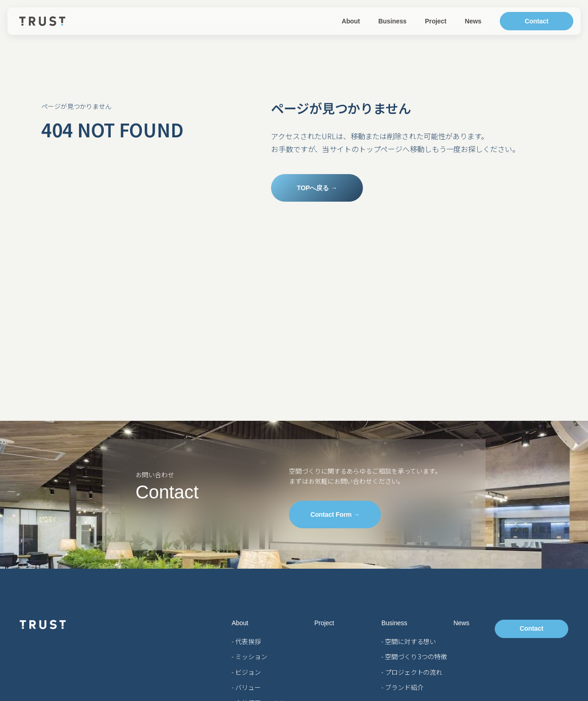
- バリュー (246, 687)
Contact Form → (335, 514)
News (473, 21)
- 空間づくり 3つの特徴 (414, 656)
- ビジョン (246, 672)
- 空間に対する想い (409, 641)
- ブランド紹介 (402, 687)
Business (393, 21)
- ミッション (249, 656)
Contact (536, 21)
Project (436, 21)
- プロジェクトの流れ (412, 672)
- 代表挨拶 (246, 641)
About (351, 21)
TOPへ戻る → (317, 188)
